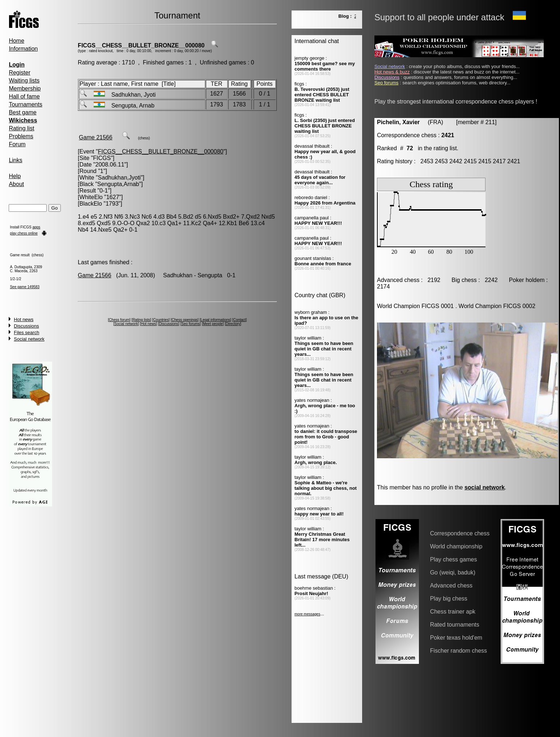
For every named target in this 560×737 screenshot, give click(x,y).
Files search (26, 332)
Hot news (24, 319)
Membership (25, 89)
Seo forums (190, 324)
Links (15, 160)
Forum (17, 144)
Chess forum (119, 320)
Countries (161, 320)
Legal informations (216, 320)
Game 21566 (96, 137)
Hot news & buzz (392, 72)
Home (16, 41)
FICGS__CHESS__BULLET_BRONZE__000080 (141, 45)
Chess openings (185, 320)
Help (15, 176)
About (16, 184)
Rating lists (141, 320)
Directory (233, 324)
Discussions (26, 326)
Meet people (213, 324)
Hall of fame (24, 96)
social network (485, 487)
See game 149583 (25, 287)
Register (20, 73)
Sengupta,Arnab (118, 184)
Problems (21, 136)
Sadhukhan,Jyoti (119, 178)
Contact (239, 320)
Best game (22, 112)
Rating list (21, 128)
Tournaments (26, 104)
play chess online (24, 233)
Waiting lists (24, 81)
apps (37, 227)
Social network (29, 339)
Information (23, 49)
